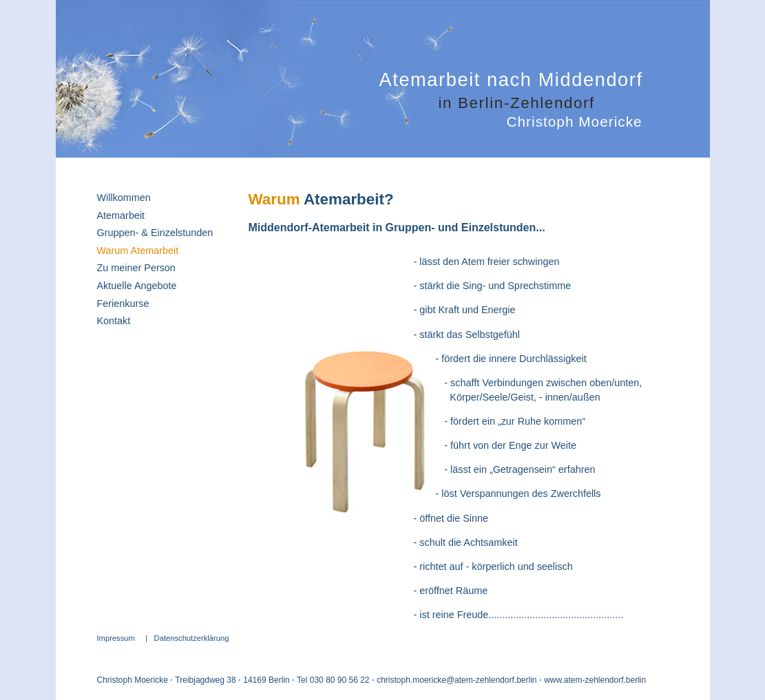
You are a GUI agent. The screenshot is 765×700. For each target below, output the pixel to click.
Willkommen (124, 198)
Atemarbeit (121, 215)
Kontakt (114, 321)
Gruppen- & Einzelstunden (155, 233)
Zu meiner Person (136, 268)
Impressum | (126, 638)
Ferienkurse (123, 304)
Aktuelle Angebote (137, 286)
